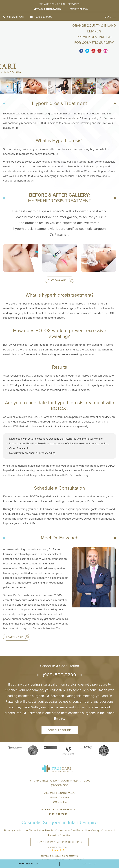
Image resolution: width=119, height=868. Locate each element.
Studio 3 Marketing (74, 841)
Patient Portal (79, 9)
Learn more (15, 618)
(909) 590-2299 (14, 17)
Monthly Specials (30, 864)
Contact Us (89, 864)
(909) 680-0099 (41, 17)
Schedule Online (60, 711)
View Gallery (57, 261)
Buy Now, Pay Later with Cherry (59, 824)
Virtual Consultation (47, 9)
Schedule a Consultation (58, 791)
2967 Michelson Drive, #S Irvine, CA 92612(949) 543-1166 (60, 779)
